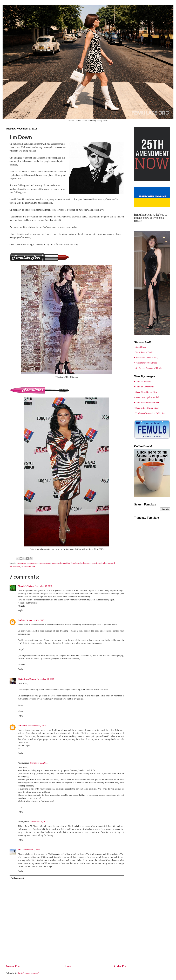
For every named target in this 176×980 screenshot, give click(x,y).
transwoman (15, 566)
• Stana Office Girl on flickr (146, 408)
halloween (85, 563)
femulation (65, 563)
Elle (20, 850)
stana (93, 563)
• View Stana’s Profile (144, 352)
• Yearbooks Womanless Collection (150, 413)
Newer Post (13, 966)
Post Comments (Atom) (29, 973)
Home (67, 966)
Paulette (22, 620)
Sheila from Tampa (27, 679)
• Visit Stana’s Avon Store (145, 363)
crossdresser (32, 563)
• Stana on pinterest (143, 382)
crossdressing (44, 563)
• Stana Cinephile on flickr (146, 392)
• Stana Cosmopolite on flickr (147, 397)
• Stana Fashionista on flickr (147, 403)
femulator (75, 563)
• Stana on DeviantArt (144, 387)
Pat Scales (22, 726)
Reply (20, 610)
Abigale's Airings (26, 586)
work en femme (28, 566)
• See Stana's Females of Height (148, 368)
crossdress (21, 563)
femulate (55, 563)
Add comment (17, 878)
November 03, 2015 (44, 586)
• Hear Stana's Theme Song (146, 358)
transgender (101, 563)
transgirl (111, 563)
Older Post (121, 966)
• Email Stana (140, 347)
